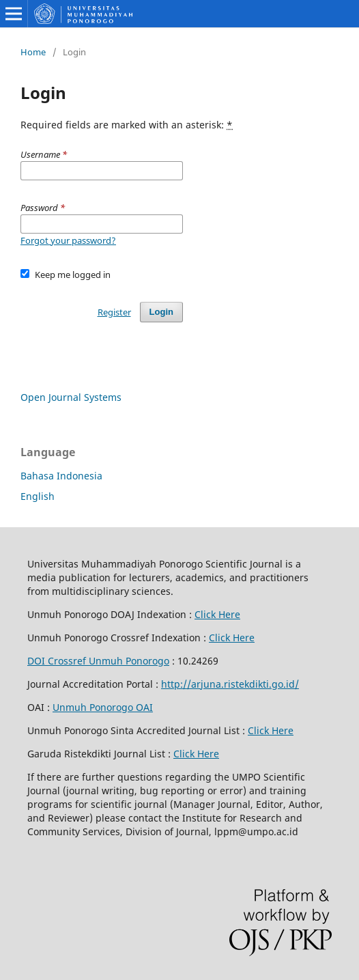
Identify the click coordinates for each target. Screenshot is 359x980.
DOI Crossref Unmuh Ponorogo (98, 661)
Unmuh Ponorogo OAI (103, 707)
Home (33, 52)
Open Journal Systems (71, 397)
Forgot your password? (68, 240)
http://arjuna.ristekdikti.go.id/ (230, 684)
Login (161, 312)
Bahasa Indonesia (61, 476)
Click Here (217, 614)
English (38, 496)
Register (114, 312)
